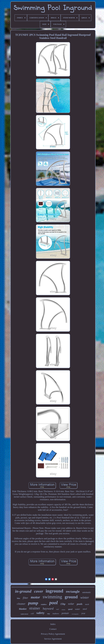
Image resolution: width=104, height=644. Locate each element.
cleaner (21, 604)
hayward (48, 609)
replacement (24, 614)
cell (32, 614)
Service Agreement (53, 639)
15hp (63, 604)
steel (85, 609)
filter (26, 598)
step (48, 614)
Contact (53, 629)
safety (40, 613)
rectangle (73, 591)
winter (85, 597)
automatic (87, 592)
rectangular (75, 614)
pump (33, 603)
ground (71, 597)
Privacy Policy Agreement (53, 634)
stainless (44, 604)
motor (35, 597)
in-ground (23, 591)
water (77, 609)
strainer (35, 608)
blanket (23, 609)
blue (19, 598)
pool (53, 603)
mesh (87, 604)
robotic (64, 610)
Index (53, 624)
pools (80, 604)
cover (39, 591)
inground (54, 591)
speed (70, 609)
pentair (65, 613)
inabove (56, 614)
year (83, 613)
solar (71, 604)
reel (58, 609)
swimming (52, 597)
